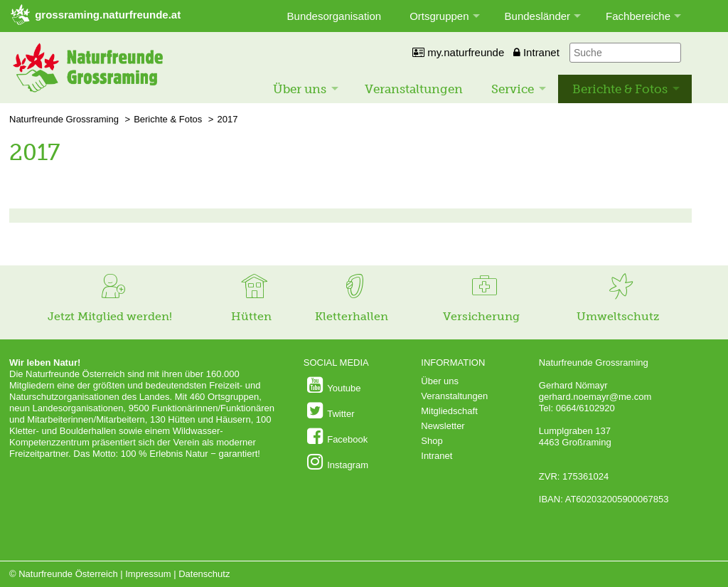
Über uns (300, 89)
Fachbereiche (638, 16)
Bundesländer (538, 16)
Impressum (148, 574)
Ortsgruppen (439, 16)
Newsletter (443, 426)
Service (513, 89)
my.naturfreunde (458, 52)
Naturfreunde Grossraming (64, 119)
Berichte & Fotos (620, 89)
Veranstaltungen (414, 89)
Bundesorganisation (334, 16)
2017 (227, 119)
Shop (432, 441)
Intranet (536, 52)
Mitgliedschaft (449, 411)
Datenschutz (204, 574)
